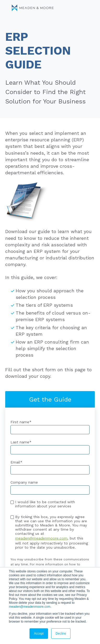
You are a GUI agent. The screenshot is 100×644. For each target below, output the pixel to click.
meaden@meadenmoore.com (30, 607)
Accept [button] (39, 634)
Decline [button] (61, 634)
